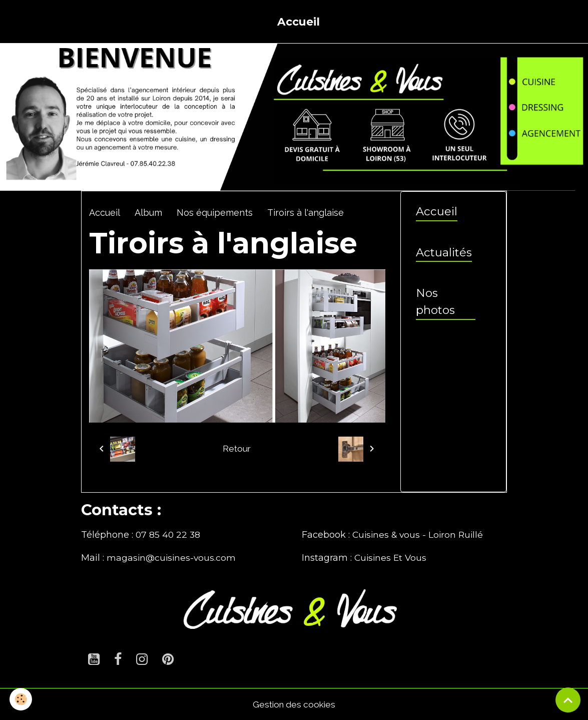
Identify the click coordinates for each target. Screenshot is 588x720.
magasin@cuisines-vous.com (172, 558)
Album (148, 213)
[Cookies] (21, 699)
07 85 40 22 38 (169, 535)
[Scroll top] (568, 700)
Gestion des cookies (294, 704)
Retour (237, 448)
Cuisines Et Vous (392, 558)
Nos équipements (215, 213)
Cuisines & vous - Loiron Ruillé (420, 535)
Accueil (299, 22)
